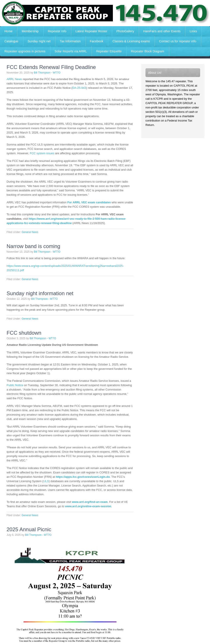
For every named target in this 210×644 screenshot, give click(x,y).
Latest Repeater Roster (91, 31)
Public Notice (15, 385)
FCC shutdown (24, 333)
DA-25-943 (79, 88)
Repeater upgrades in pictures (25, 51)
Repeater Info (55, 31)
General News (30, 232)
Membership (30, 31)
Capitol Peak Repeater (105, 13)
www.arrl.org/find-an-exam (90, 502)
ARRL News (14, 79)
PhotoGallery (125, 31)
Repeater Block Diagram (148, 51)
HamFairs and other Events (160, 31)
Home (8, 31)
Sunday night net (39, 41)
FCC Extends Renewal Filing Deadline (51, 67)
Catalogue (11, 41)
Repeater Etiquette (109, 51)
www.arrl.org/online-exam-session (88, 506)
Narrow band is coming (33, 246)
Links (193, 31)
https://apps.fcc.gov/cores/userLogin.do (83, 477)
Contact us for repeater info (178, 41)
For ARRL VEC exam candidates (89, 202)
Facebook (97, 41)
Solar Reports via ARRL (71, 51)
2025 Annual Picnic (29, 529)
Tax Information (70, 41)
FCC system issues (42, 153)
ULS (46, 481)
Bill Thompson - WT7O (47, 73)
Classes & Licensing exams (131, 41)
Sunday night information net (40, 293)
